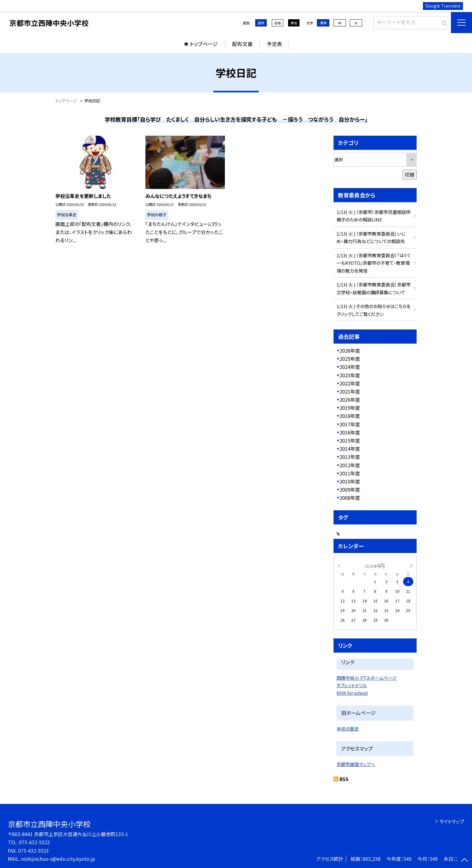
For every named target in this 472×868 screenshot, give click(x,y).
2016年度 (350, 432)
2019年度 (350, 408)
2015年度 (350, 440)
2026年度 (350, 351)
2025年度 (350, 359)
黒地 (294, 23)
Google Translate (443, 6)
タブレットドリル (352, 685)
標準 (323, 23)
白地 (278, 23)
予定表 (274, 44)
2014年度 (350, 449)
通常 (261, 23)
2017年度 (350, 424)
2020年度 (350, 400)
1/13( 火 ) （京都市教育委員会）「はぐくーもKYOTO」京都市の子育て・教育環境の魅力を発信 (373, 263)
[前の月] (339, 565)
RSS (344, 779)
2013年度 (350, 457)
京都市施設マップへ (356, 764)
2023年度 (350, 375)
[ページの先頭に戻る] (464, 860)
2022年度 (350, 383)
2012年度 (350, 465)
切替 (410, 175)
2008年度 (350, 498)
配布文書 (242, 44)
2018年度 (350, 416)
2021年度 (350, 391)
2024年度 (350, 367)
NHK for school (352, 693)
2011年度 (350, 473)
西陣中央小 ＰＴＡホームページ (367, 678)
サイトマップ (452, 821)
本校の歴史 (348, 729)
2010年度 (350, 481)
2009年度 (350, 490)
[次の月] (411, 565)
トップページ (204, 44)
